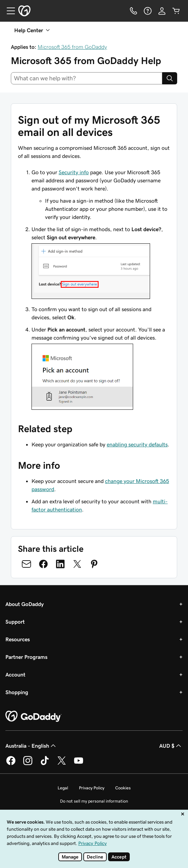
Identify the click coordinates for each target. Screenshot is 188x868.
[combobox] (87, 78)
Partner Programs (26, 657)
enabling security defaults (137, 444)
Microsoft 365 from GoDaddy (72, 47)
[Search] (170, 78)
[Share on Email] (26, 564)
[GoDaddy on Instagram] (28, 764)
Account (15, 674)
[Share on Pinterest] (94, 564)
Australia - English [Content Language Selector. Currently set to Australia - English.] (31, 746)
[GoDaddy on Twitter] (62, 764)
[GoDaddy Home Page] (34, 716)
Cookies (123, 788)
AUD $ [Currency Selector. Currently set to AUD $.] (171, 746)
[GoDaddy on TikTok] (45, 764)
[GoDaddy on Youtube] (79, 764)
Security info (74, 172)
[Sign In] (162, 11)
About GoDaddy (25, 604)
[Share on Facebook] (43, 564)
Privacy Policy (92, 788)
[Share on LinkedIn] (60, 564)
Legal (63, 788)
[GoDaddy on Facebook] (11, 764)
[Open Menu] (8, 11)
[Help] (148, 11)
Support (15, 622)
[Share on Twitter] (77, 564)
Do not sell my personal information (94, 801)
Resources (18, 639)
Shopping (17, 692)
